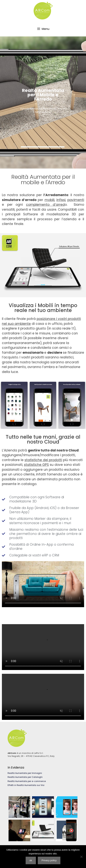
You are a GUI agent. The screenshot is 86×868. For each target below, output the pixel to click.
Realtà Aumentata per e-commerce (27, 781)
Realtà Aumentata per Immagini (25, 773)
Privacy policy (49, 860)
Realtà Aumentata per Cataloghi (25, 777)
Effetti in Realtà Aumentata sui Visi (26, 785)
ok (31, 860)
